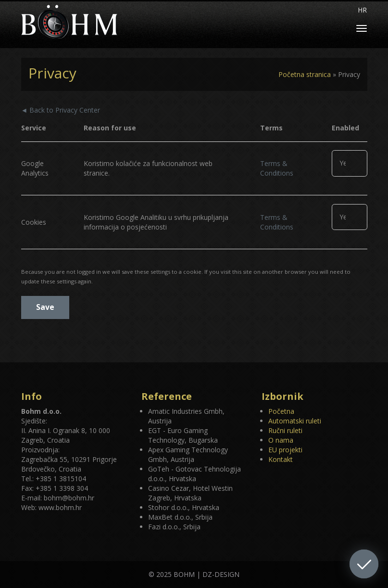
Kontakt (281, 459)
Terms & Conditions (277, 168)
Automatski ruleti (295, 421)
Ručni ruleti (285, 430)
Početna (281, 411)
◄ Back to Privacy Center (61, 110)
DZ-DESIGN (221, 574)
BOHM (184, 574)
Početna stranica (305, 74)
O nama (281, 440)
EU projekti (285, 450)
